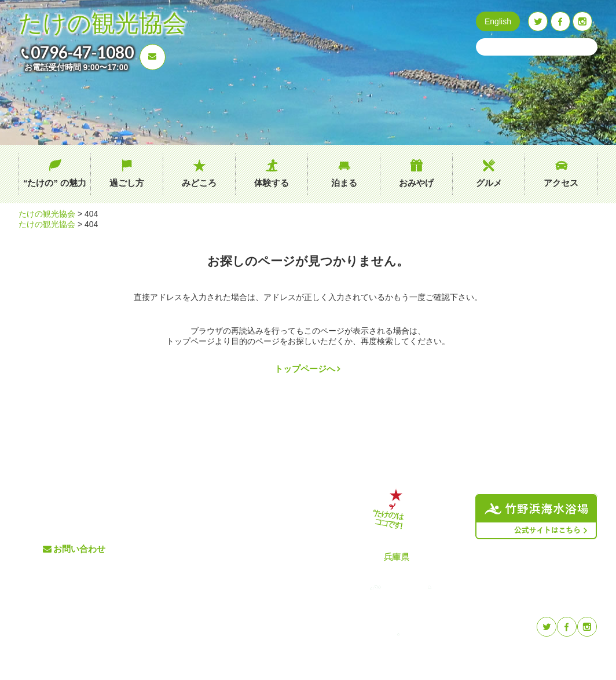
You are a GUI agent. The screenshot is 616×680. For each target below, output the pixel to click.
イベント (267, 530)
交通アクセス (275, 511)
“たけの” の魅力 (55, 183)
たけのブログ (275, 549)
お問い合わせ (79, 549)
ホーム (173, 491)
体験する (272, 183)
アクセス (561, 183)
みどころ (199, 183)
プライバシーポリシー (290, 568)
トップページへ (305, 369)
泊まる (344, 183)
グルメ (489, 183)
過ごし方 (127, 183)
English (498, 21)
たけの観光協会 (102, 23)
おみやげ (416, 183)
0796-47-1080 (82, 52)
